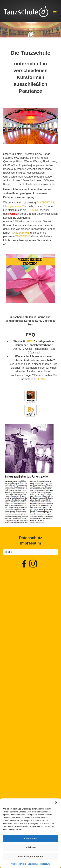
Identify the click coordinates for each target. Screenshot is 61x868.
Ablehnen (30, 847)
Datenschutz (33, 864)
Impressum (45, 864)
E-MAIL (43, 379)
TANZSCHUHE (21, 233)
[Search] (30, 552)
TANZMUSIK (23, 236)
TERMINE (33, 210)
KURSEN (14, 214)
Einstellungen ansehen (31, 856)
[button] (56, 803)
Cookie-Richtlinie (19, 864)
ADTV (30, 341)
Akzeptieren (30, 838)
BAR (16, 221)
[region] (30, 30)
